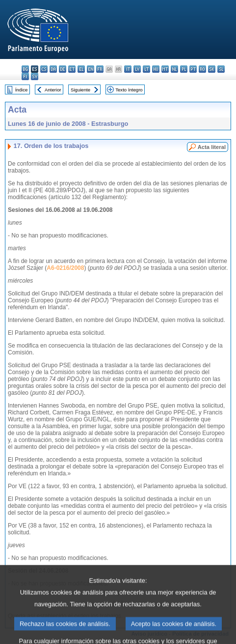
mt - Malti (165, 69)
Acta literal (212, 147)
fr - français (100, 69)
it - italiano (128, 69)
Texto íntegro (129, 90)
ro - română (202, 69)
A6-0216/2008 (65, 268)
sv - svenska (35, 76)
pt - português (193, 69)
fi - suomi (25, 76)
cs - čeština (44, 69)
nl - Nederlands (174, 69)
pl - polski (184, 69)
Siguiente (80, 90)
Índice (22, 90)
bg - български (25, 69)
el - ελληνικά (81, 69)
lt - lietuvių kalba (146, 69)
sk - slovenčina (212, 69)
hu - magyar (156, 69)
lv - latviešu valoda (137, 69)
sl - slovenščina (221, 69)
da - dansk (53, 69)
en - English (91, 69)
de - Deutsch (63, 69)
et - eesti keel (72, 69)
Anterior (53, 90)
